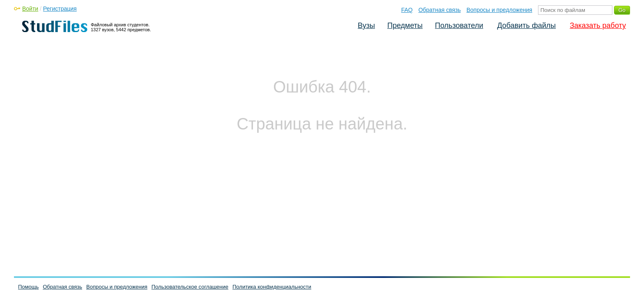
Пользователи (459, 25)
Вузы (366, 25)
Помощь (28, 287)
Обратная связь (440, 10)
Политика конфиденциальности (272, 287)
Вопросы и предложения (499, 10)
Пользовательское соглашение (190, 287)
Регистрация (60, 9)
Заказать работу (598, 25)
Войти (30, 9)
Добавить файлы (526, 25)
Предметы (405, 25)
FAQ (407, 10)
